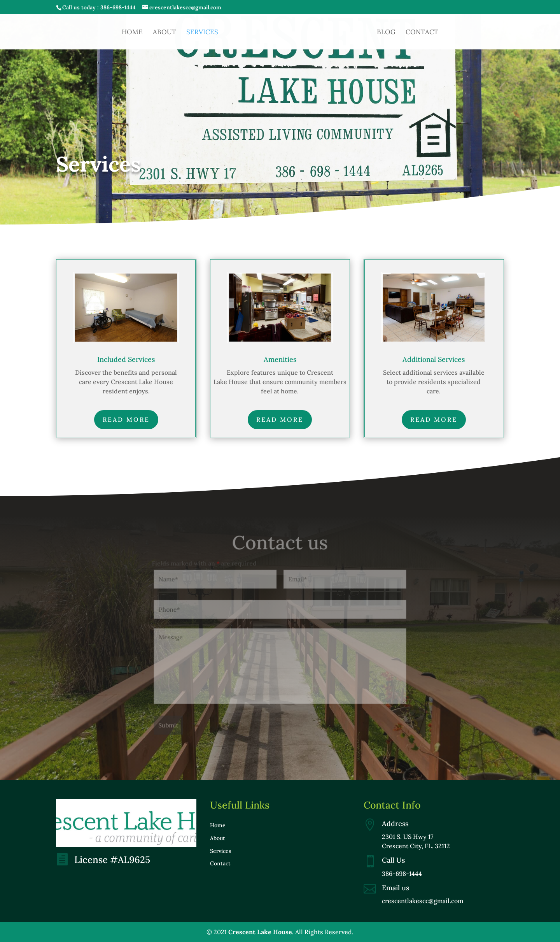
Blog (386, 33)
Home (132, 33)
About (164, 33)
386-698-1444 (118, 7)
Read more (126, 419)
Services (202, 33)
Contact (422, 33)
